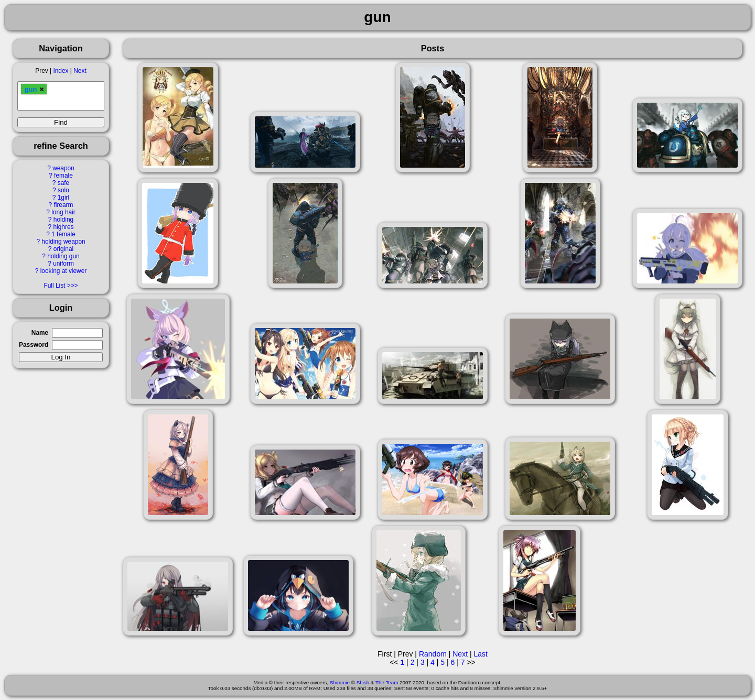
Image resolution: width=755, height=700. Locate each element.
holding (63, 220)
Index (61, 71)
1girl (63, 198)
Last (480, 654)
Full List (54, 286)
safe (63, 183)
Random (433, 654)
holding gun (63, 256)
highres (63, 227)
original (63, 249)
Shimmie (340, 682)
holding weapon (63, 242)
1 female (63, 234)
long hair (63, 212)
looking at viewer (64, 271)
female (63, 176)
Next (80, 71)
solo (63, 190)
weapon (63, 168)
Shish (363, 682)
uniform (63, 264)
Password (34, 345)
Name (40, 333)
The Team (387, 682)
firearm (63, 205)
